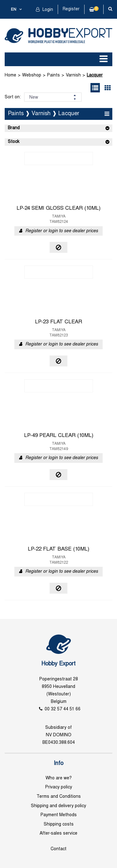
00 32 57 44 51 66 (63, 709)
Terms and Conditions (59, 797)
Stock (14, 142)
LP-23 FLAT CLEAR (58, 322)
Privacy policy (59, 787)
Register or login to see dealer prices (62, 231)
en (14, 10)
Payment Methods (59, 815)
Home (10, 75)
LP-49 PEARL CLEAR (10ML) (59, 436)
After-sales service (58, 834)
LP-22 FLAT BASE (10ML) (58, 549)
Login (47, 10)
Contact (58, 849)
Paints (54, 75)
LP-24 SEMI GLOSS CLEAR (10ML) (58, 208)
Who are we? (59, 778)
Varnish (73, 75)
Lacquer (95, 75)
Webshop (32, 75)
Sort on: (13, 97)
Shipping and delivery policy (58, 806)
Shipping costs (59, 824)
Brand (14, 128)
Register (71, 9)
